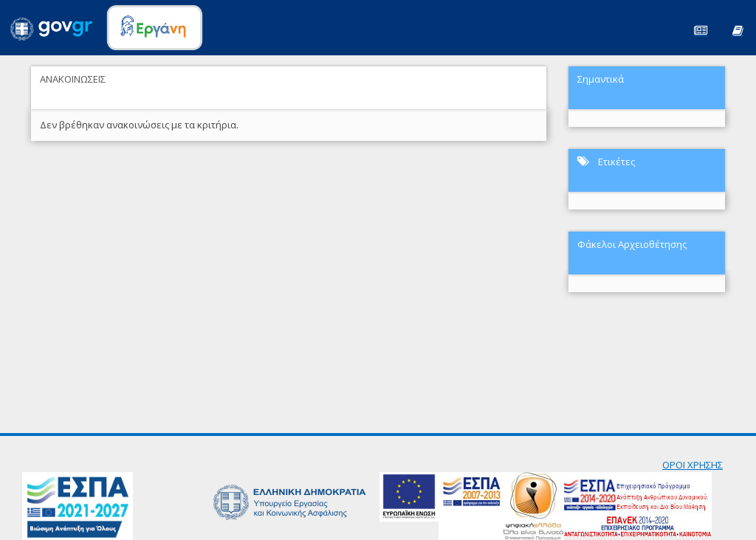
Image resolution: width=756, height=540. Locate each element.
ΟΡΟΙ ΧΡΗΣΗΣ (693, 465)
